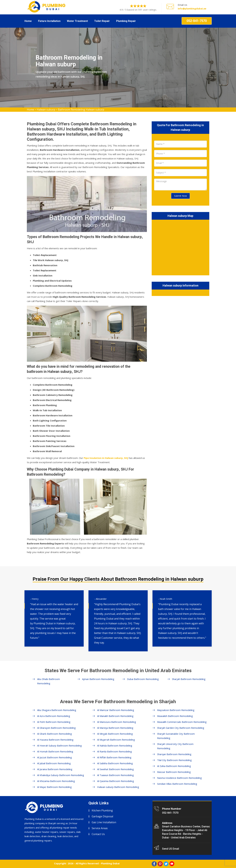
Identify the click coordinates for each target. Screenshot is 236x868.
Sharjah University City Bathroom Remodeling (175, 746)
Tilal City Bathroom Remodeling (174, 760)
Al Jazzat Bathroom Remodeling (54, 757)
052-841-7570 (197, 21)
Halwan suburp (46, 110)
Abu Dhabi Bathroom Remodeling (48, 681)
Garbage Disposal (102, 816)
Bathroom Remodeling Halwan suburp (81, 110)
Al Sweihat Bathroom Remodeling (115, 769)
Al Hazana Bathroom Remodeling (55, 740)
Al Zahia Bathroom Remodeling (174, 766)
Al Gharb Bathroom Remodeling (54, 734)
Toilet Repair (102, 21)
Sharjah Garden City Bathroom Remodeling (181, 728)
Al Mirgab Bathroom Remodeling (115, 734)
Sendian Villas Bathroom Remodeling (177, 784)
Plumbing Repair (126, 21)
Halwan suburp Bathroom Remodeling (118, 787)
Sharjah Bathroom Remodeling (189, 679)
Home (28, 21)
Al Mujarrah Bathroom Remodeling (116, 740)
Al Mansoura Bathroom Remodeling (117, 722)
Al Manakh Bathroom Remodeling (115, 716)
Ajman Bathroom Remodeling (98, 679)
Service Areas (100, 828)
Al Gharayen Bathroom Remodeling (56, 728)
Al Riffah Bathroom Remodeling (114, 757)
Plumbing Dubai (110, 863)
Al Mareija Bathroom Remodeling (115, 728)
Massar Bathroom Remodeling (174, 772)
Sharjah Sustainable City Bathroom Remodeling (176, 736)
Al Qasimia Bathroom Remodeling (116, 781)
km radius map (180, 247)
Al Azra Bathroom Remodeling (54, 716)
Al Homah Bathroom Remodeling (55, 751)
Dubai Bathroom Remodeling (143, 679)
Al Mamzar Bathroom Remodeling (116, 710)
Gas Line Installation (104, 822)
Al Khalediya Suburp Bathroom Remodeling (61, 775)
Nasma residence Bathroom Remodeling (179, 778)
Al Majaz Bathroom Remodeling (54, 787)
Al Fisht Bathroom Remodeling (54, 722)
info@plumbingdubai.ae (192, 8)
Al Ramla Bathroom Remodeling (114, 751)
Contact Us (98, 834)
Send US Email (171, 849)
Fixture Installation (49, 21)
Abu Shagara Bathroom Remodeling (57, 710)
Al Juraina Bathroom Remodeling (55, 769)
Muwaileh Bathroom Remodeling (175, 716)
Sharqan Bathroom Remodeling (174, 754)
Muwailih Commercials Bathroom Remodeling (182, 722)
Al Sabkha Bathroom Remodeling (115, 763)
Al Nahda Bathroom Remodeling (115, 746)
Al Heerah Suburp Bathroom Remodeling (59, 746)
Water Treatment (77, 21)
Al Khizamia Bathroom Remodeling (56, 781)
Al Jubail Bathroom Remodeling (54, 763)
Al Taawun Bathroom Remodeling (115, 775)
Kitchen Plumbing (102, 810)
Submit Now (180, 196)
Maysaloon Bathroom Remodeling (176, 710)
